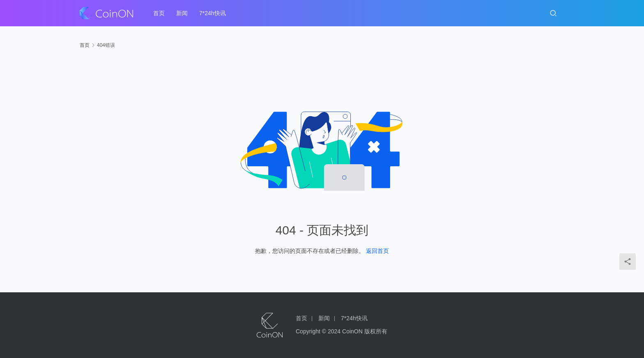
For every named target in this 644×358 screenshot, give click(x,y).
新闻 (182, 13)
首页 (159, 13)
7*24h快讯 (213, 13)
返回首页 (377, 251)
